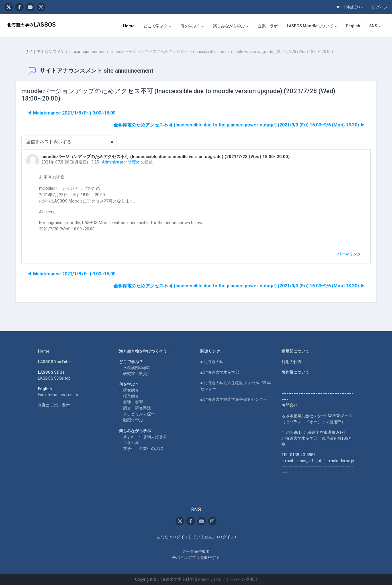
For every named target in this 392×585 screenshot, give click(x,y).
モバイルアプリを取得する (196, 557)
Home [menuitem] (129, 26)
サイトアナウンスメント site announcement (65, 51)
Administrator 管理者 (121, 162)
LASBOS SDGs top (54, 378)
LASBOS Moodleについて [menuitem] (310, 26)
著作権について (295, 372)
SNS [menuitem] (373, 26)
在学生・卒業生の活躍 (143, 448)
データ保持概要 (196, 551)
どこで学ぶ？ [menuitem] (156, 26)
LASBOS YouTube (54, 361)
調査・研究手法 (137, 408)
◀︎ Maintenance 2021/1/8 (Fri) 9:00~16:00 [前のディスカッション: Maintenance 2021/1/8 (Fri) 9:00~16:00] (72, 113)
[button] (350, 7)
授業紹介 (131, 396)
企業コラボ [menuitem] (268, 26)
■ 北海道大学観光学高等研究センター (234, 399)
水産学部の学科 (137, 367)
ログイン (380, 7)
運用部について (295, 351)
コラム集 (131, 442)
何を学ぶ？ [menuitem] (190, 26)
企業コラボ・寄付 (54, 405)
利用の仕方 (291, 361)
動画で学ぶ (133, 420)
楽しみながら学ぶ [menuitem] (229, 26)
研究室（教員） (137, 373)
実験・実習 (133, 402)
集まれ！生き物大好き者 (145, 436)
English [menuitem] (353, 26)
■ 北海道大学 (212, 361)
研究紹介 (131, 390)
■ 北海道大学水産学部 (220, 372)
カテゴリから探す (139, 414)
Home (44, 351)
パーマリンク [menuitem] (349, 254)
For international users (58, 394)
